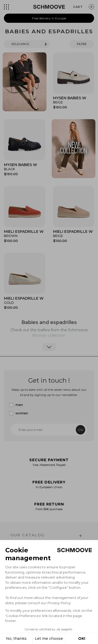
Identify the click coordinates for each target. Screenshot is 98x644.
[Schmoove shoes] (49, 7)
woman (22, 413)
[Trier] (27, 44)
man (19, 405)
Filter (82, 44)
